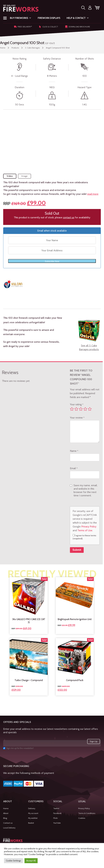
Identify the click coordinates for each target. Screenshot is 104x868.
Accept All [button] (31, 861)
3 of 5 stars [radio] (81, 409)
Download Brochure (78, 27)
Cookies (82, 818)
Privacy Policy (89, 527)
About (6, 813)
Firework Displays (49, 18)
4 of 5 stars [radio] (85, 409)
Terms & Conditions (87, 813)
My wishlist (33, 818)
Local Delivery (9, 828)
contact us (69, 217)
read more (93, 194)
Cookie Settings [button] (13, 861)
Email (74, 468)
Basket (31, 823)
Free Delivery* (23, 27)
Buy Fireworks (21, 18)
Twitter (56, 808)
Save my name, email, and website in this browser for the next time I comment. (86, 490)
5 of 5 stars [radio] (90, 409)
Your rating (77, 404)
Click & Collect (48, 27)
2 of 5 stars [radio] (76, 409)
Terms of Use (85, 530)
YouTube (57, 823)
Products (15, 48)
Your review (77, 418)
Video (10, 176)
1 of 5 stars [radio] (72, 409)
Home (3, 48)
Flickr (56, 818)
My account (33, 813)
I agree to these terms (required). (84, 537)
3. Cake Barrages (32, 48)
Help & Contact (78, 18)
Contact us (8, 823)
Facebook (57, 813)
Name (74, 451)
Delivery (32, 808)
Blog (5, 818)
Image (24, 176)
